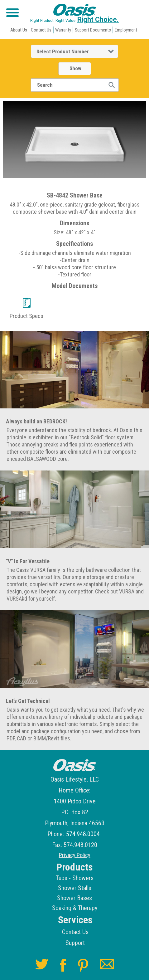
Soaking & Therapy (75, 908)
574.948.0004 (83, 834)
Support (75, 943)
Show (75, 68)
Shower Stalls (75, 888)
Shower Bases (74, 898)
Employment (126, 30)
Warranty (63, 30)
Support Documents (93, 30)
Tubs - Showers (75, 878)
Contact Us (41, 30)
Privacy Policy (75, 855)
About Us (19, 30)
